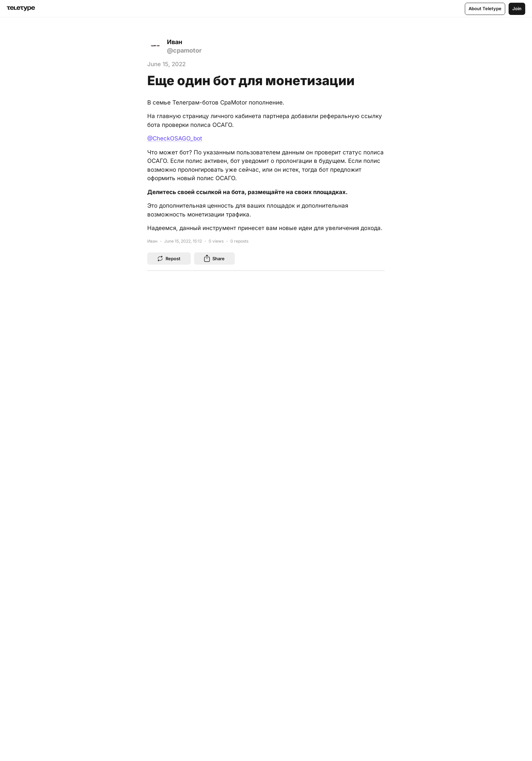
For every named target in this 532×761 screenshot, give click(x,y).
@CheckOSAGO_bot (175, 138)
